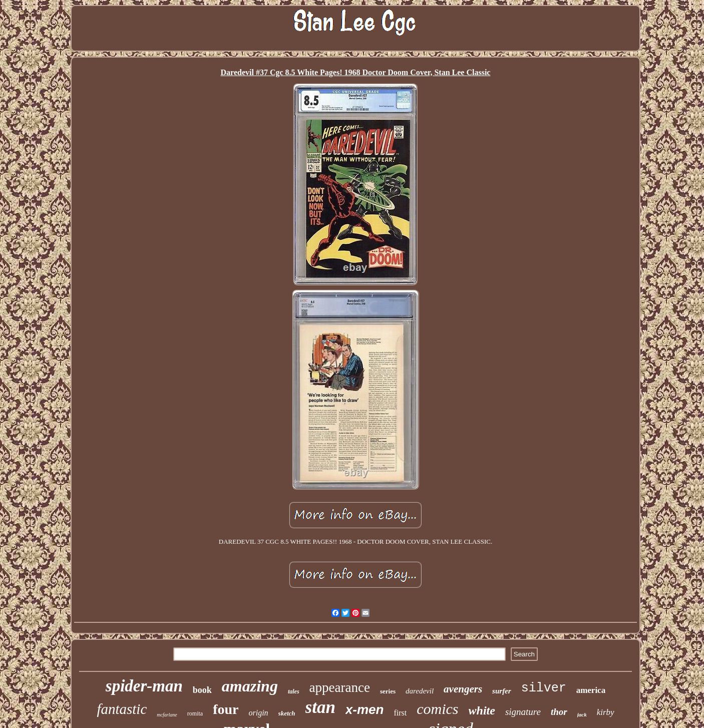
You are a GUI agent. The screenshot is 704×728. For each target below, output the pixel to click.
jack (582, 714)
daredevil (420, 691)
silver (544, 688)
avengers (463, 689)
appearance (340, 687)
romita (195, 713)
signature (523, 712)
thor (559, 712)
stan (320, 707)
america (591, 690)
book (202, 690)
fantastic (122, 709)
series (388, 691)
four (226, 709)
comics (437, 709)
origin (258, 713)
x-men (365, 709)
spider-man (144, 686)
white (482, 710)
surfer (502, 691)
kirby (606, 712)
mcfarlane (167, 715)
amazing (250, 686)
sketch (287, 713)
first (400, 713)
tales (294, 691)
